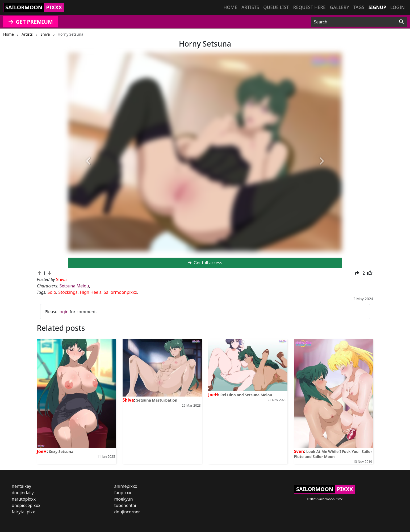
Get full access (205, 263)
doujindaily (23, 493)
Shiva (128, 400)
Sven (299, 451)
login (64, 312)
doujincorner (127, 512)
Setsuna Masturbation (157, 400)
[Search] (401, 22)
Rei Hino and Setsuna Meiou (246, 395)
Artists (250, 7)
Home (230, 7)
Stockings (68, 292)
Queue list (276, 7)
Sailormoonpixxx (120, 292)
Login (398, 7)
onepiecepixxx (26, 505)
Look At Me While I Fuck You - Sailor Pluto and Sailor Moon (333, 454)
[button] (89, 161)
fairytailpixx (23, 512)
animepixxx (126, 486)
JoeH (42, 451)
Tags (359, 7)
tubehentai (125, 505)
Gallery (340, 7)
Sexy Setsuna (61, 451)
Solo (52, 292)
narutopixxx (24, 499)
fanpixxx (123, 493)
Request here (309, 7)
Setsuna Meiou (74, 286)
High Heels (91, 292)
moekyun (124, 499)
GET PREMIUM (31, 22)
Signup (377, 7)
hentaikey (21, 486)
